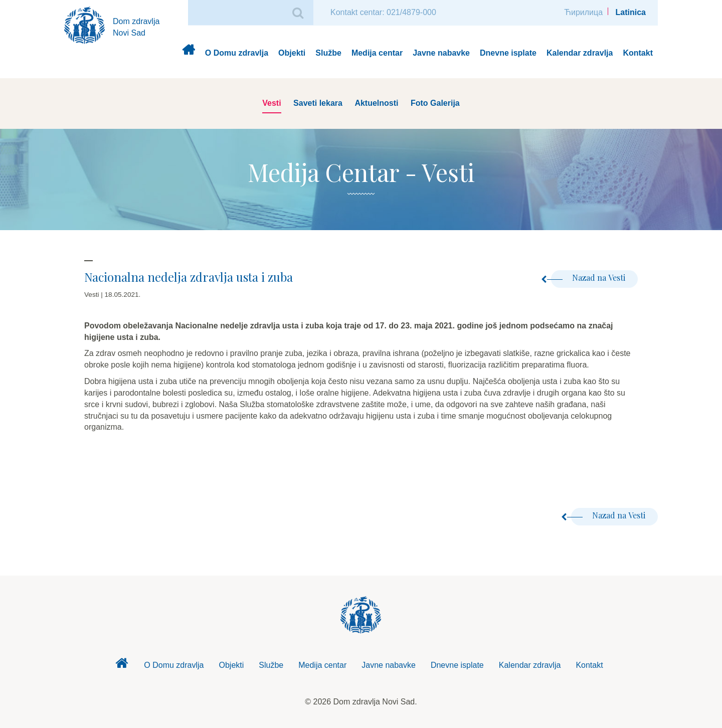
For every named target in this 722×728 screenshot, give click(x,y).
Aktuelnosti (376, 103)
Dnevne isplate (508, 53)
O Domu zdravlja (237, 53)
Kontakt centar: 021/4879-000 (383, 12)
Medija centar (377, 53)
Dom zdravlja (188, 53)
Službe (328, 53)
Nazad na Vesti (588, 278)
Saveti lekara (318, 103)
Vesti (272, 103)
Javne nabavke (441, 53)
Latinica (631, 12)
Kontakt (638, 53)
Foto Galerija (435, 103)
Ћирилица (583, 12)
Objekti (292, 53)
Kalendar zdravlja (580, 53)
